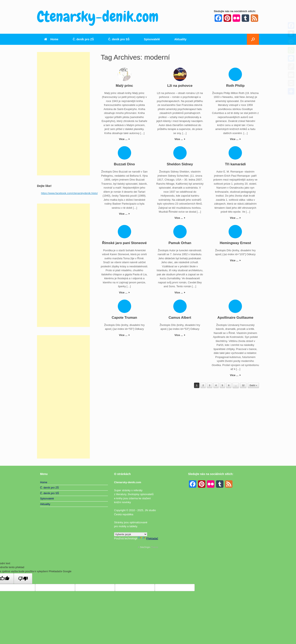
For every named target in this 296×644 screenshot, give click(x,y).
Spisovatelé (152, 39)
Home (51, 39)
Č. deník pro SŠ (119, 39)
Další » (253, 385)
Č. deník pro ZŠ (83, 39)
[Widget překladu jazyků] (131, 534)
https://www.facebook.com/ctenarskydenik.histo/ (69, 193)
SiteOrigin (145, 547)
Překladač (148, 538)
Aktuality (180, 39)
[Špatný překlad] (23, 579)
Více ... (124, 139)
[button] (253, 39)
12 (243, 385)
